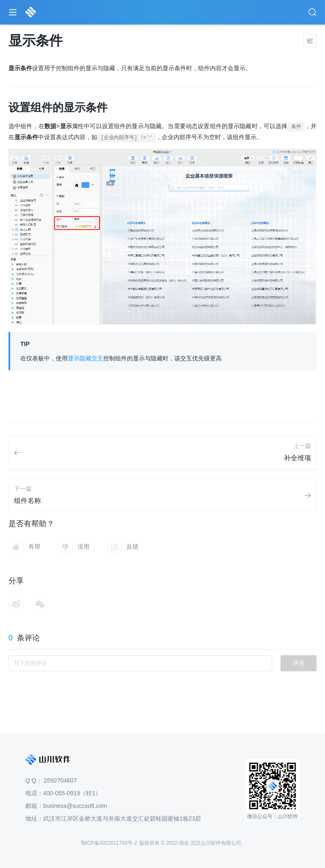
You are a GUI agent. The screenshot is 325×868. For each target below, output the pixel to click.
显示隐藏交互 (85, 358)
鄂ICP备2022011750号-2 (109, 843)
